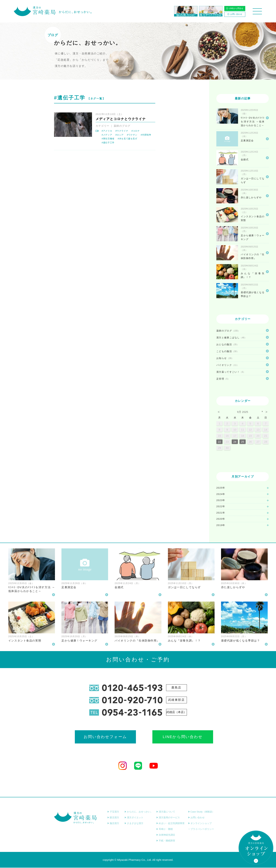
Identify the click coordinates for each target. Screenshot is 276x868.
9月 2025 (243, 412)
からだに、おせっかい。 (139, 812)
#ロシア (120, 135)
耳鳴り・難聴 (165, 829)
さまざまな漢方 (134, 824)
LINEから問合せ (235, 8)
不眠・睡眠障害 (166, 841)
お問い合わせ (235, 14)
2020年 (221, 519)
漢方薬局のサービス (168, 818)
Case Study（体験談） (201, 812)
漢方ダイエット (134, 818)
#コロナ (136, 131)
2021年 (221, 513)
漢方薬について (166, 812)
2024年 (221, 494)
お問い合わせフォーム (106, 737)
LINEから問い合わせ (170, 737)
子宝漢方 (113, 812)
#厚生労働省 (108, 139)
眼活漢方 (113, 818)
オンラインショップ (200, 824)
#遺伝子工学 (108, 143)
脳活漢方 (113, 824)
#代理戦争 (146, 135)
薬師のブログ (122, 126)
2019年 (221, 525)
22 (220, 442)
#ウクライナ (122, 131)
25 (243, 442)
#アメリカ (107, 131)
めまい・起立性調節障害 (170, 824)
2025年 (221, 488)
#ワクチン (132, 135)
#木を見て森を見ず (127, 139)
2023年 (221, 500)
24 (235, 442)
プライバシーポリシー (201, 829)
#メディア (107, 135)
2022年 (221, 506)
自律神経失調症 (166, 835)
